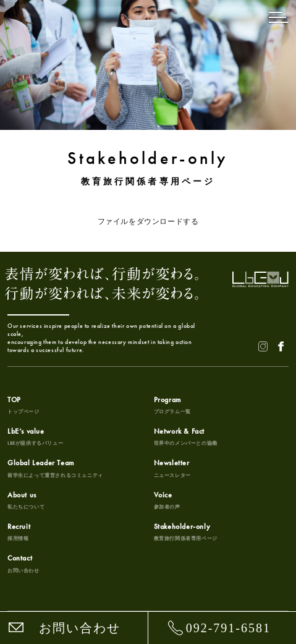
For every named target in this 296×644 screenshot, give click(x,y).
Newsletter (172, 468)
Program (172, 405)
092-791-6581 (228, 628)
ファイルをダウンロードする (148, 221)
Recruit (19, 532)
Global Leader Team (55, 468)
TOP (23, 405)
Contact (23, 564)
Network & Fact (186, 437)
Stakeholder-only (186, 532)
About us (26, 500)
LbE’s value (35, 437)
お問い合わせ (80, 628)
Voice (167, 500)
